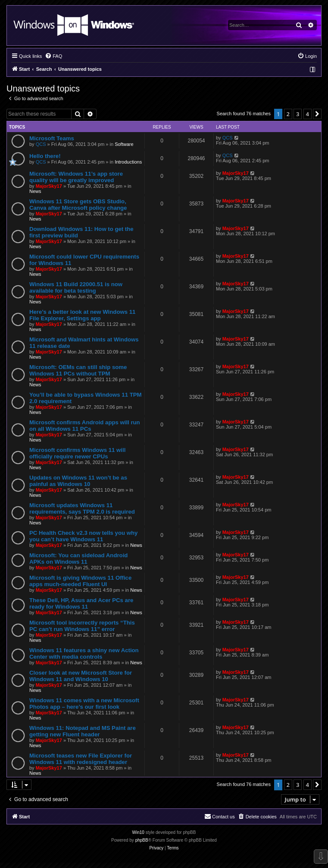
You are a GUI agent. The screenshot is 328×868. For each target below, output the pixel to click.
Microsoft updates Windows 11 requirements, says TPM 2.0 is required (82, 508)
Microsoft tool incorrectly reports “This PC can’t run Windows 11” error (82, 626)
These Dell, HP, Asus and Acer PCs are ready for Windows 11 (81, 603)
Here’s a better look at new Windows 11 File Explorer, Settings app (82, 315)
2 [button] (288, 114)
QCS (41, 144)
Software (124, 144)
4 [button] (308, 114)
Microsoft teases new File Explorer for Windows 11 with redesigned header (81, 759)
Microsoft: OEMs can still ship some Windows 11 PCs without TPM (78, 370)
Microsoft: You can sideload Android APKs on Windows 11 (78, 559)
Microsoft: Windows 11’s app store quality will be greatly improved (76, 177)
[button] (317, 114)
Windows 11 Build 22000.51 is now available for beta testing (76, 287)
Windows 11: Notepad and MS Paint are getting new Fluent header (83, 731)
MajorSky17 (49, 186)
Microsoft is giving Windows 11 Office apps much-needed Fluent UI (80, 581)
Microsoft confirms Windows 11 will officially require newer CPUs (77, 453)
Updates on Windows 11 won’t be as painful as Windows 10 (78, 481)
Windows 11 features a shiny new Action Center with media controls (84, 653)
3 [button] (298, 114)
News (35, 191)
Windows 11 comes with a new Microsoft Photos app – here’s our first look (84, 704)
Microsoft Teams (52, 138)
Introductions (128, 162)
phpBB (142, 840)
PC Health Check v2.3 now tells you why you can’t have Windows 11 (83, 536)
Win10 (138, 832)
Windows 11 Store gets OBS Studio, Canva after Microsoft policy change (78, 205)
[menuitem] (53, 56)
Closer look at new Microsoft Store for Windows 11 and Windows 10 (81, 676)
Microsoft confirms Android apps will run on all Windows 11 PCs (85, 426)
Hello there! (45, 156)
